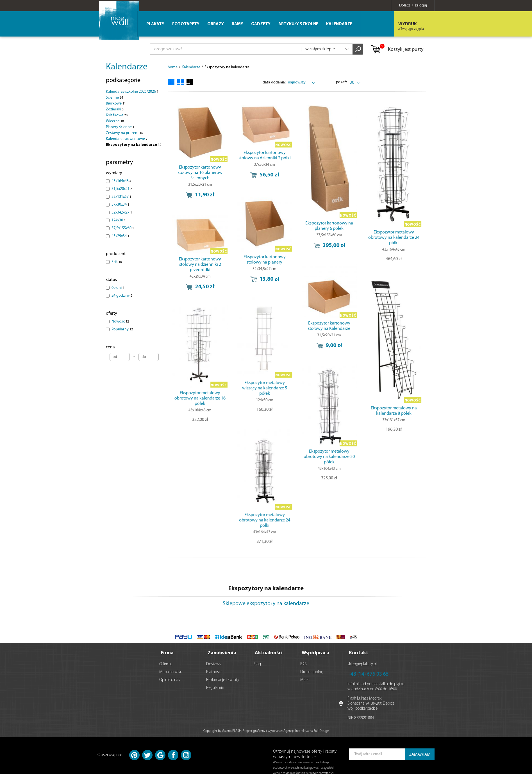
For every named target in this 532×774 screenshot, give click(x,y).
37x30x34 (120, 205)
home (173, 67)
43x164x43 (121, 181)
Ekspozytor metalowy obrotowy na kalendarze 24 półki (371, 238)
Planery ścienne (120, 127)
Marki (305, 679)
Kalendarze (127, 67)
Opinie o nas (170, 679)
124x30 (119, 220)
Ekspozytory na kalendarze (134, 145)
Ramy (237, 24)
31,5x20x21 (122, 189)
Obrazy (216, 24)
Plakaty (155, 24)
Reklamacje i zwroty (223, 679)
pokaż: (342, 82)
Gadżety (261, 24)
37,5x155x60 (123, 228)
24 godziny (122, 296)
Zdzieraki (115, 109)
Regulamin (215, 687)
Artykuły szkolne (298, 24)
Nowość (120, 322)
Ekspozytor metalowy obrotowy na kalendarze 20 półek (314, 438)
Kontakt (359, 652)
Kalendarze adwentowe (127, 139)
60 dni (118, 288)
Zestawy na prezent (124, 133)
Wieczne (115, 121)
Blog (257, 664)
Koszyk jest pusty (397, 50)
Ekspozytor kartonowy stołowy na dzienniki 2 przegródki (200, 255)
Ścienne (114, 98)
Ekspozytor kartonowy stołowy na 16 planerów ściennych (200, 173)
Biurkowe (116, 104)
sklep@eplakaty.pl (362, 664)
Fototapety (186, 24)
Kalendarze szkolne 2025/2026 (132, 92)
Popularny (122, 329)
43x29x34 (120, 236)
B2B (303, 664)
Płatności (214, 672)
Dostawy (214, 664)
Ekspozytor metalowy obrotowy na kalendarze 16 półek (243, 382)
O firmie (166, 664)
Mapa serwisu (171, 672)
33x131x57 (121, 197)
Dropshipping (312, 672)
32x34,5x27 (122, 213)
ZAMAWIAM (420, 754)
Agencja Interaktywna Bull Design (306, 730)
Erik (117, 262)
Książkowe (117, 115)
